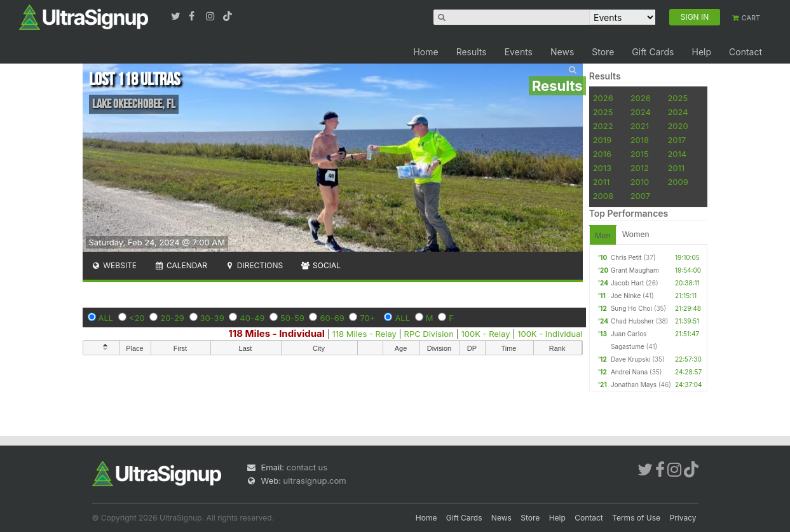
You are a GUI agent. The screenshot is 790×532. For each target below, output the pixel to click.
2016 (602, 154)
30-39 (212, 318)
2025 (678, 98)
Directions (254, 265)
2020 (678, 126)
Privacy (683, 518)
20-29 (172, 318)
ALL (106, 318)
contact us (307, 467)
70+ (367, 318)
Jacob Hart (627, 283)
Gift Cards (653, 52)
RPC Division (429, 334)
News (562, 52)
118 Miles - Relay (364, 334)
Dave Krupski (630, 359)
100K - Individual (550, 334)
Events (519, 52)
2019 (602, 140)
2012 (640, 168)
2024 (641, 112)
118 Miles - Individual (276, 333)
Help (701, 52)
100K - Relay (485, 334)
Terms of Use (636, 518)
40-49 (252, 318)
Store (603, 52)
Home (426, 52)
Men (603, 235)
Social (321, 265)
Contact (746, 52)
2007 (640, 196)
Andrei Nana (629, 372)
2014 (677, 154)
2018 (640, 140)
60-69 (332, 318)
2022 (603, 126)
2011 (676, 168)
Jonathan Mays (634, 385)
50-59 (292, 318)
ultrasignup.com (315, 481)
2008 (603, 196)
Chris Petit (626, 257)
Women (636, 234)
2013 (602, 168)
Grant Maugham (635, 270)
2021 (640, 126)
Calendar (181, 265)
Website (114, 265)
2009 (678, 182)
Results (472, 52)
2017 (677, 140)
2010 (640, 182)
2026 (603, 98)
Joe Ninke (626, 296)
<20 (137, 318)
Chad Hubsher (632, 321)
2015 (640, 154)
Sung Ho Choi (631, 308)
